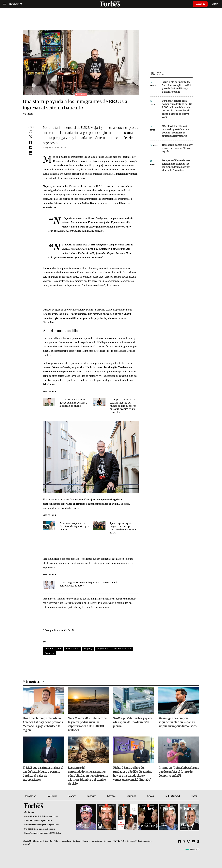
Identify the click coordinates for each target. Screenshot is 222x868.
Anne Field (28, 114)
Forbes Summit (172, 796)
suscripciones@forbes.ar (45, 829)
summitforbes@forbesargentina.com (45, 825)
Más (175, 73)
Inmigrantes (73, 649)
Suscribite (200, 4)
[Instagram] (189, 842)
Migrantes (102, 649)
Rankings (131, 796)
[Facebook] (180, 842)
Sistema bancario (122, 649)
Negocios (91, 796)
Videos (150, 796)
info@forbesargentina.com (41, 821)
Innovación (31, 796)
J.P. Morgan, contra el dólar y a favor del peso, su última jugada (177, 148)
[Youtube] (193, 842)
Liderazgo (52, 796)
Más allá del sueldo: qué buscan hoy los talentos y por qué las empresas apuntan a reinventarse (175, 131)
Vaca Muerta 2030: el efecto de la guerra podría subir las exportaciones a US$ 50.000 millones (87, 724)
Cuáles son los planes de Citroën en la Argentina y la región (74, 527)
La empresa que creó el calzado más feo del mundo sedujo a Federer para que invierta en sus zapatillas (123, 406)
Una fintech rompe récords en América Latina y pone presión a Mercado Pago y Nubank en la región (43, 724)
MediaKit (27, 841)
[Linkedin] (198, 842)
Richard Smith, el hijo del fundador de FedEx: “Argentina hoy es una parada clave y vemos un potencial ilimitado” (133, 774)
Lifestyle (111, 796)
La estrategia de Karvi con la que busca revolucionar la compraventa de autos (89, 584)
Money (72, 796)
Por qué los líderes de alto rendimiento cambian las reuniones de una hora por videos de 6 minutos (176, 166)
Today (194, 796)
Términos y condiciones (92, 841)
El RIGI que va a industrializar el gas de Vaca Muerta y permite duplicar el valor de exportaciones (43, 774)
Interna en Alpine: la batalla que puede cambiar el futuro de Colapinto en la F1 (179, 772)
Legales (108, 841)
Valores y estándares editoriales (67, 841)
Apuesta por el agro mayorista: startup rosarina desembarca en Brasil (123, 528)
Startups (49, 653)
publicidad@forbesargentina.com (45, 816)
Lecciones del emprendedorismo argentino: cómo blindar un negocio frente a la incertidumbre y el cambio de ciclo (88, 776)
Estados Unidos (53, 649)
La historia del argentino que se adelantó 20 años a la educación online (73, 403)
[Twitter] (184, 842)
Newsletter (38, 841)
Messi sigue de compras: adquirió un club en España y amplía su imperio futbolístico (177, 722)
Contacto (48, 841)
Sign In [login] (215, 4)
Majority (88, 649)
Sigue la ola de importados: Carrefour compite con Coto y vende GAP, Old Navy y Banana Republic (177, 87)
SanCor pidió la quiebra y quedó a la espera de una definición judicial (133, 722)
